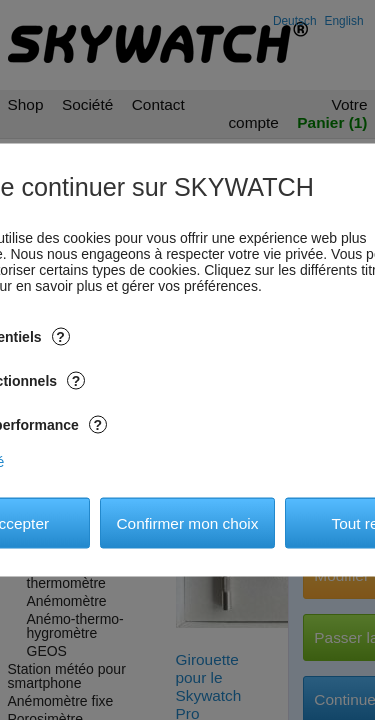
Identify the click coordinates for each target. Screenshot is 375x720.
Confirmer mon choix (188, 522)
